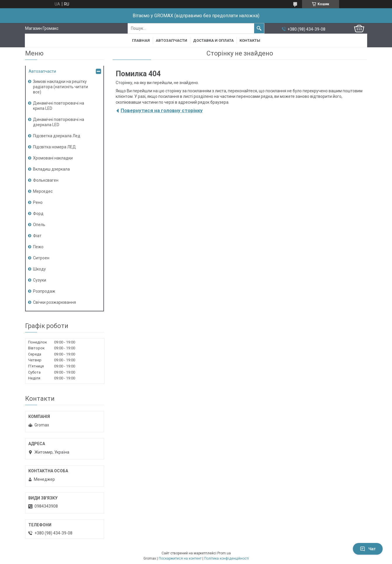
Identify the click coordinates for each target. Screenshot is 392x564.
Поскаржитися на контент (180, 558)
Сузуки (40, 280)
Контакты (250, 40)
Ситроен (41, 258)
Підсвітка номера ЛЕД (54, 147)
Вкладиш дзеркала (51, 169)
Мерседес (43, 191)
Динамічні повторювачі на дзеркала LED (59, 122)
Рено (38, 202)
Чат (368, 549)
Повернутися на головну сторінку (162, 110)
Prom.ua (224, 553)
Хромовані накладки (53, 158)
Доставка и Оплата (213, 40)
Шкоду (39, 269)
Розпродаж (44, 291)
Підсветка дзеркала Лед (57, 136)
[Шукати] (259, 28)
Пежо (38, 247)
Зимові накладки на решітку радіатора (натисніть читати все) (60, 87)
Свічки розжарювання (54, 302)
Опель (39, 225)
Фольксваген (46, 180)
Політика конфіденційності (227, 558)
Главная (141, 40)
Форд (38, 214)
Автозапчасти (171, 40)
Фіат (37, 236)
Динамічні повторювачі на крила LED (59, 106)
